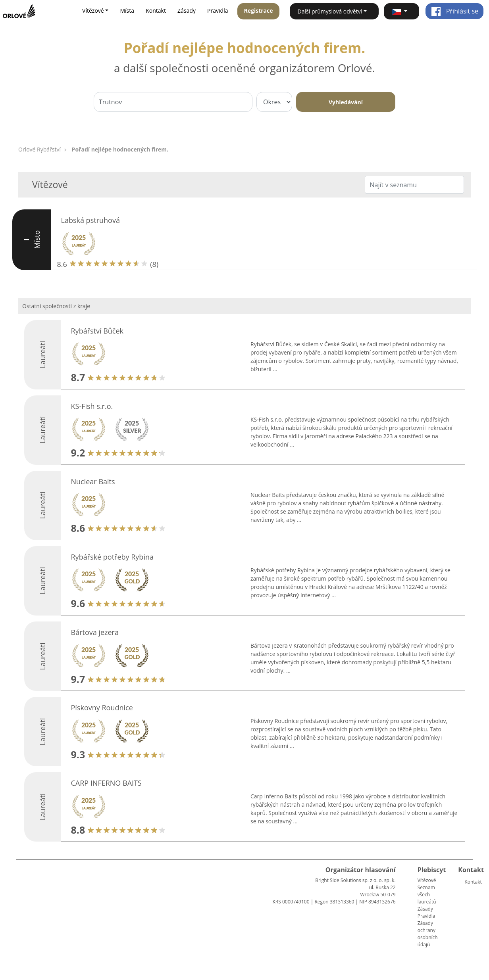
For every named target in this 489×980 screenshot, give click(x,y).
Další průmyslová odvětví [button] (330, 11)
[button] (401, 11)
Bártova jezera (95, 632)
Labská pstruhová (90, 220)
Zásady (187, 11)
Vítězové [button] (93, 11)
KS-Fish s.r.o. (92, 406)
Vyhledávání (346, 102)
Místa (127, 11)
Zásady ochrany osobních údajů (428, 934)
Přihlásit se (455, 11)
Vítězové (427, 880)
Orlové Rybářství (39, 149)
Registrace (259, 11)
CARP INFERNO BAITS (106, 783)
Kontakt (156, 11)
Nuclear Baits (93, 481)
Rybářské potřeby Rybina (112, 557)
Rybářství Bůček (97, 331)
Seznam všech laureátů (427, 895)
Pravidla (218, 11)
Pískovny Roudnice (102, 708)
